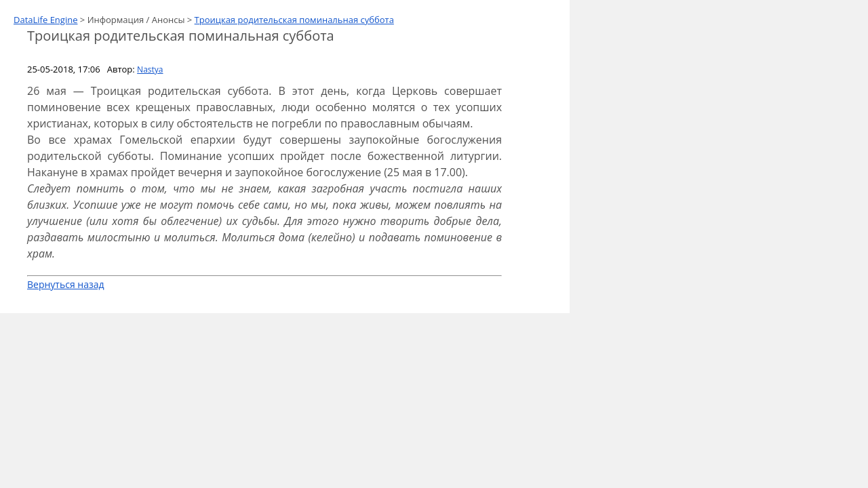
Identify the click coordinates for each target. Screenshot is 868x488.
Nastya (150, 69)
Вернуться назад (66, 284)
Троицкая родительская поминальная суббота (294, 20)
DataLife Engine (45, 20)
